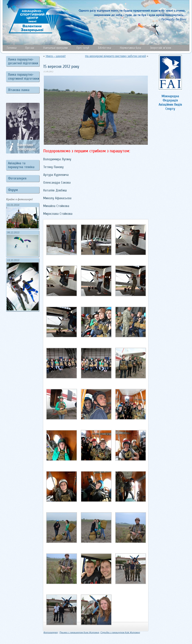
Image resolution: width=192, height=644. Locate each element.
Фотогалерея (17, 178)
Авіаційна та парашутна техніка (21, 165)
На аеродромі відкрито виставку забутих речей (115, 56)
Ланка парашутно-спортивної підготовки (24, 76)
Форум (13, 190)
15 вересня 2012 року (61, 66)
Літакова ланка (19, 90)
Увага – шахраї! (56, 56)
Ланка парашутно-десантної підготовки (23, 61)
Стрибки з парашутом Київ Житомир (120, 632)
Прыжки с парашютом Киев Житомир (79, 632)
